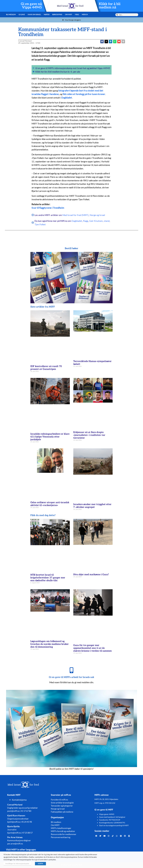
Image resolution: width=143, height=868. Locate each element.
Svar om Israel (34, 14)
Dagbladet (77, 221)
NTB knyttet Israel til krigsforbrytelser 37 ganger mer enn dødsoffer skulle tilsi (48, 578)
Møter (47, 14)
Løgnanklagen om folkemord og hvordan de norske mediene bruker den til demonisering (50, 644)
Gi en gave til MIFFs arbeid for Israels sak (71, 677)
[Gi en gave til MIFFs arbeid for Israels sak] (72, 670)
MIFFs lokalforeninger (61, 828)
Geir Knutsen (96, 221)
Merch (85, 14)
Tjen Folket (40, 224)
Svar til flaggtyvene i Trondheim (48, 208)
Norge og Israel (97, 215)
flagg (86, 221)
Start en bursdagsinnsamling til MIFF (114, 825)
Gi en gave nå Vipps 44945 (31, 6)
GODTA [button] (40, 864)
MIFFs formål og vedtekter (63, 831)
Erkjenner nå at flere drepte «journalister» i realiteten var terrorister (89, 435)
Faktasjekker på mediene (62, 812)
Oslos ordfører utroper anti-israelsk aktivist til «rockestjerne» (50, 504)
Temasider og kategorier (62, 806)
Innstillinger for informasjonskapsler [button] (17, 864)
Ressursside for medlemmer (64, 834)
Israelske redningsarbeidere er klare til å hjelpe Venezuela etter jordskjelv (50, 437)
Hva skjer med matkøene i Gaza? (91, 575)
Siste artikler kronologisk (62, 803)
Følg (77, 14)
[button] (106, 42)
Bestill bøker (71, 248)
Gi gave (22, 14)
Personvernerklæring (61, 837)
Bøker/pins (57, 14)
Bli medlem (11, 14)
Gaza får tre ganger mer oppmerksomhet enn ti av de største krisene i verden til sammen (93, 648)
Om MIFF (69, 14)
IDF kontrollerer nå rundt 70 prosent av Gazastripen (46, 368)
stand (107, 221)
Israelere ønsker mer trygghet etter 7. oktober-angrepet (92, 506)
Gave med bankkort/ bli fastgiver (112, 817)
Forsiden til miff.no (59, 800)
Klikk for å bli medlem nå (110, 6)
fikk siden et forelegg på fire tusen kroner (84, 94)
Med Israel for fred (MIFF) (75, 215)
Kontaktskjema (19, 800)
